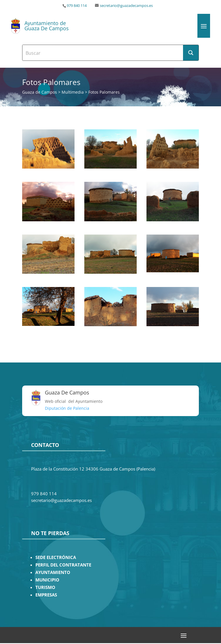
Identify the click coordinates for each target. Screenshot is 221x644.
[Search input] (103, 53)
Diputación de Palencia (67, 408)
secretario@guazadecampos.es (126, 6)
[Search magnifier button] (191, 53)
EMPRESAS (46, 595)
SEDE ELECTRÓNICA (56, 557)
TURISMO (45, 587)
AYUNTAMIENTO (53, 572)
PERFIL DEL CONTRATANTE (63, 565)
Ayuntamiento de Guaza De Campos (47, 26)
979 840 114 (77, 6)
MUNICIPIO (47, 580)
